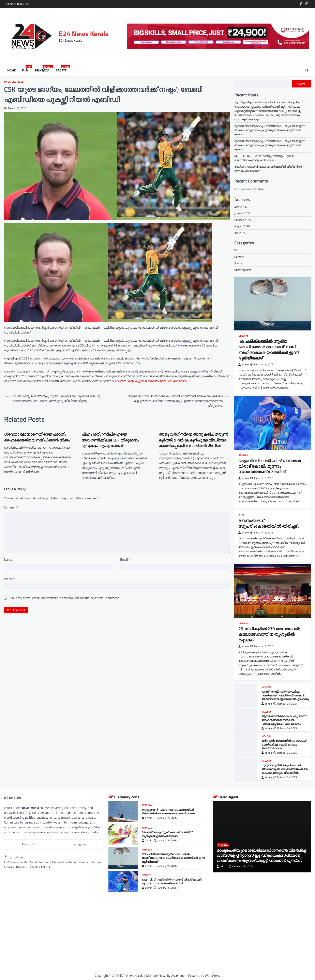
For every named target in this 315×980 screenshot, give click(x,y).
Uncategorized (14, 82)
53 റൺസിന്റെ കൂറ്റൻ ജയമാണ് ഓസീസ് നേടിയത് (149, 381)
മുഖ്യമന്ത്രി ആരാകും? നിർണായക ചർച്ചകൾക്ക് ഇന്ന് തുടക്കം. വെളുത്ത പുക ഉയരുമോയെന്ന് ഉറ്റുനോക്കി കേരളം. (270, 130)
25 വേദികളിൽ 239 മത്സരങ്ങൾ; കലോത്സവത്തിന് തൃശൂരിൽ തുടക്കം (269, 634)
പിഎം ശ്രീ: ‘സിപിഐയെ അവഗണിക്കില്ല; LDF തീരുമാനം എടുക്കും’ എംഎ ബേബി (110, 440)
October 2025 (243, 220)
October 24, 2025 (285, 703)
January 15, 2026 (262, 364)
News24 (239, 257)
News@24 (43, 70)
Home (11, 70)
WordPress (212, 976)
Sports (62, 70)
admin (244, 364)
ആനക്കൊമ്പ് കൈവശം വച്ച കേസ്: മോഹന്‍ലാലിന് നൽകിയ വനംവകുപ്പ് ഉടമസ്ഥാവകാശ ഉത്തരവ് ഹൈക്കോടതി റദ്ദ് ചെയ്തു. (285, 722)
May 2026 (241, 207)
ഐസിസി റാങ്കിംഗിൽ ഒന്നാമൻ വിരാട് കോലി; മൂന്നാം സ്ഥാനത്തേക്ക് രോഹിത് (269, 466)
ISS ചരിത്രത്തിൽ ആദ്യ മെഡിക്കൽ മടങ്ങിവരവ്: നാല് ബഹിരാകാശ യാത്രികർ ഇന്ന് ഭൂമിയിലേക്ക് (268, 350)
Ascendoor (178, 976)
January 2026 (242, 213)
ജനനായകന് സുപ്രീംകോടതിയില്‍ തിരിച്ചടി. (269, 523)
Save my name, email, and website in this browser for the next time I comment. (65, 598)
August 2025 (242, 226)
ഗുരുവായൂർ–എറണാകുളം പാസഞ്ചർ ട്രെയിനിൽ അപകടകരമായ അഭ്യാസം (168, 811)
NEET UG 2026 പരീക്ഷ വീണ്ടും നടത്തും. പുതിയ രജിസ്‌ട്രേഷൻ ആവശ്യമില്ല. (264, 158)
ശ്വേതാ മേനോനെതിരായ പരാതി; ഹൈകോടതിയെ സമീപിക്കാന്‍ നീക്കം (37, 437)
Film (26, 70)
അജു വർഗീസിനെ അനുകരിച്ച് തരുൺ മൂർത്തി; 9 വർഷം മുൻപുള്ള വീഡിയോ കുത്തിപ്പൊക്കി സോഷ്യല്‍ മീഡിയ (193, 440)
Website (10, 579)
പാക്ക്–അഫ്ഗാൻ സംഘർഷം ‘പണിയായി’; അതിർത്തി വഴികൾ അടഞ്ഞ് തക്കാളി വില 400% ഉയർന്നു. (285, 695)
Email (125, 559)
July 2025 (240, 233)
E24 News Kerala (84, 34)
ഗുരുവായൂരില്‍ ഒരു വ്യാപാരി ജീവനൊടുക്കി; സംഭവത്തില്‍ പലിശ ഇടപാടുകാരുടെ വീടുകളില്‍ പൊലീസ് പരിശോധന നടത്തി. (284, 771)
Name (9, 559)
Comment (12, 507)
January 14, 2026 (262, 646)
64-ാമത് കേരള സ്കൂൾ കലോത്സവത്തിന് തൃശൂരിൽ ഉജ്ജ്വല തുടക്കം (167, 834)
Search (302, 84)
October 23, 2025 (240, 866)
